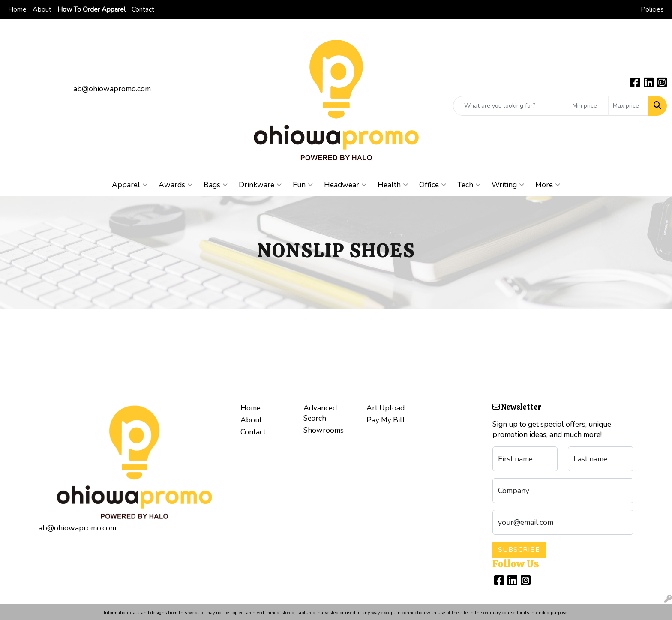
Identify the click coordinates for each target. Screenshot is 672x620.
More (548, 185)
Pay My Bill (386, 420)
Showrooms (324, 430)
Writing (508, 185)
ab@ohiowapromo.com (112, 89)
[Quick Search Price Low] (588, 106)
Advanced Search (320, 413)
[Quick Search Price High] (628, 106)
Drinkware (260, 185)
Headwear (345, 185)
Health (393, 185)
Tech (469, 185)
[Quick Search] (511, 106)
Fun (303, 185)
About (42, 9)
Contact (143, 9)
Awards (175, 185)
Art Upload (385, 408)
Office (433, 185)
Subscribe (519, 550)
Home (17, 9)
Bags (216, 185)
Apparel (130, 185)
